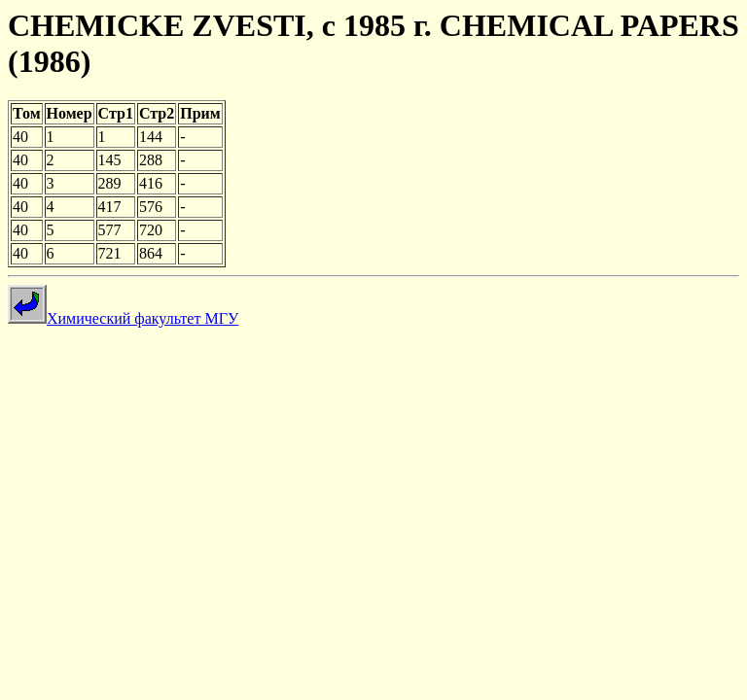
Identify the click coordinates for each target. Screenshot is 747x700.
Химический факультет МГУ (123, 318)
